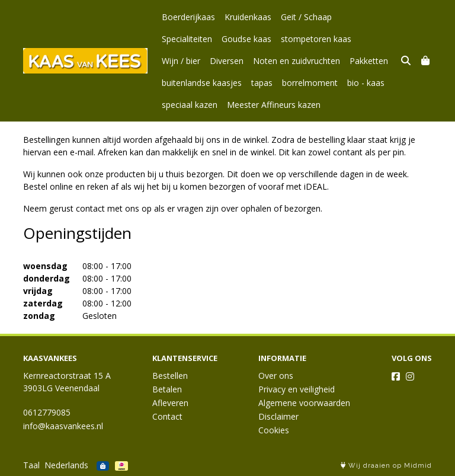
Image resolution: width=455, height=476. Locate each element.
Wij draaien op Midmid (386, 466)
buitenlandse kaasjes (346, 61)
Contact (167, 416)
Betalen (167, 389)
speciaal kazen (332, 83)
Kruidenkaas (248, 17)
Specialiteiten (366, 17)
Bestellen (170, 376)
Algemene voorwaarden (304, 403)
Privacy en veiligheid (297, 389)
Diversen (366, 39)
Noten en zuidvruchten (205, 61)
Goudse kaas (187, 39)
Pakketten (278, 61)
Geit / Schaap (306, 17)
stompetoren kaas (256, 39)
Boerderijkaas (188, 17)
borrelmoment (220, 83)
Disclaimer (278, 416)
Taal (31, 465)
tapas (172, 83)
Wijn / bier (320, 39)
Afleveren (170, 403)
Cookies (274, 430)
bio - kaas (276, 83)
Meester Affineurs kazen (209, 105)
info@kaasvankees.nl (63, 426)
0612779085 (47, 412)
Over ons (276, 376)
